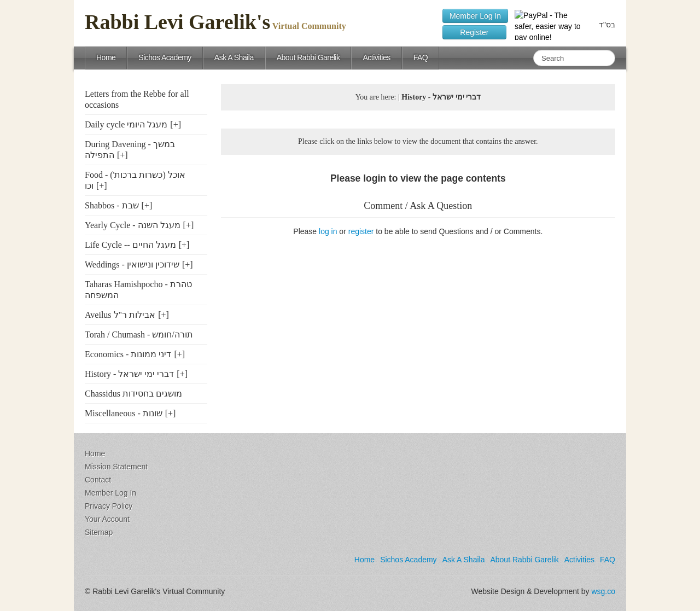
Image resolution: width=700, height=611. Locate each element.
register (361, 231)
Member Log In (475, 16)
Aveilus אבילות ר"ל (120, 315)
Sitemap (99, 532)
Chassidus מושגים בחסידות (133, 394)
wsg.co (603, 591)
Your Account (107, 519)
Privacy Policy (109, 506)
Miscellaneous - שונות (124, 413)
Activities (376, 57)
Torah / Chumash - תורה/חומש (139, 334)
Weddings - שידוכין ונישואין (132, 264)
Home (106, 57)
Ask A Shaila (234, 57)
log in (328, 231)
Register (474, 32)
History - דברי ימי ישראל (129, 374)
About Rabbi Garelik (308, 57)
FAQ (421, 57)
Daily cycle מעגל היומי (126, 124)
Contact (98, 480)
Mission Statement (116, 467)
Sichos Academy (165, 57)
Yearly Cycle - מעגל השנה (133, 225)
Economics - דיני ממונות (128, 354)
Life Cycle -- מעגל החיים (130, 245)
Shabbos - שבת (112, 205)
